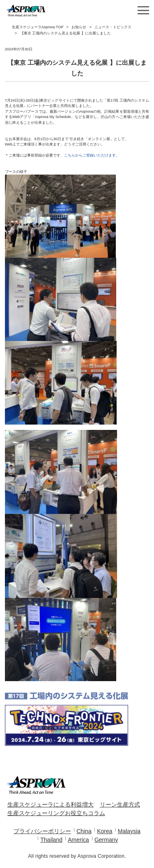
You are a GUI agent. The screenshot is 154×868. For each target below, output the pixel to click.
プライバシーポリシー (42, 831)
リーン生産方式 (120, 804)
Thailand (51, 840)
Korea (105, 831)
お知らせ (79, 27)
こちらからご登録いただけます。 (92, 155)
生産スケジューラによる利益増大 (51, 804)
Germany (106, 840)
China (84, 831)
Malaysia (129, 831)
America (78, 840)
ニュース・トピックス (113, 27)
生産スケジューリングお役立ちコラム (56, 813)
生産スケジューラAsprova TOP (38, 27)
